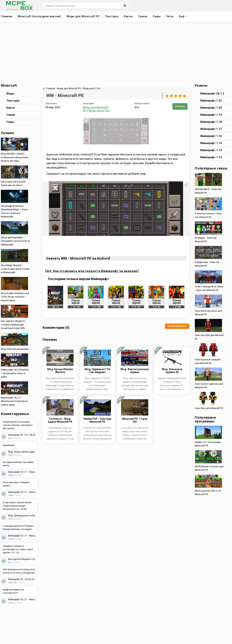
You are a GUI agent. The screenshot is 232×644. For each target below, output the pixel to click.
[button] (186, 185)
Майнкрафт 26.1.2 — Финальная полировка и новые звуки (23, 472)
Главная (7, 16)
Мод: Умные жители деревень (23, 452)
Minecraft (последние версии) (39, 16)
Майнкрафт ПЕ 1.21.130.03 (22, 435)
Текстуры (112, 16)
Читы (170, 16)
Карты (128, 16)
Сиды (157, 16)
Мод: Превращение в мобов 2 (23, 516)
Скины (143, 16)
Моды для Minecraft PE (83, 16)
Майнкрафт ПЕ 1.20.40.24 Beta (23, 579)
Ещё (182, 16)
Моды (10, 94)
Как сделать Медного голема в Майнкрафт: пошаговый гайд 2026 (23, 559)
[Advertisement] (116, 53)
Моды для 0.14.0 (99, 111)
